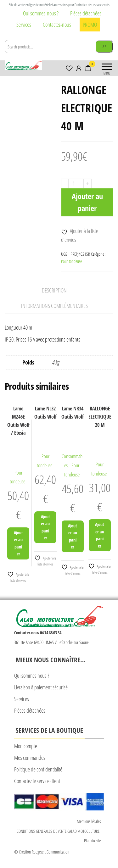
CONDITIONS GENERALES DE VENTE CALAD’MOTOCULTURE (59, 831)
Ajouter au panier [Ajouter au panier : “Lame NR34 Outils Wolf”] (73, 536)
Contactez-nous (57, 25)
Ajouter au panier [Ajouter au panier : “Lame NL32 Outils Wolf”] (45, 527)
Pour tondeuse (71, 261)
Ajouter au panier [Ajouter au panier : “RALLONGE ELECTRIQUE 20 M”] (100, 535)
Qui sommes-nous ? (41, 13)
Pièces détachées (86, 13)
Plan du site (92, 840)
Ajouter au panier (87, 202)
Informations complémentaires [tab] (54, 306)
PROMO (90, 25)
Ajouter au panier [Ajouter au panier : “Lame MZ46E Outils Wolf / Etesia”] (18, 543)
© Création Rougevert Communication (42, 852)
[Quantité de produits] (76, 183)
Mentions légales (89, 821)
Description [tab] (54, 290)
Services (24, 25)
